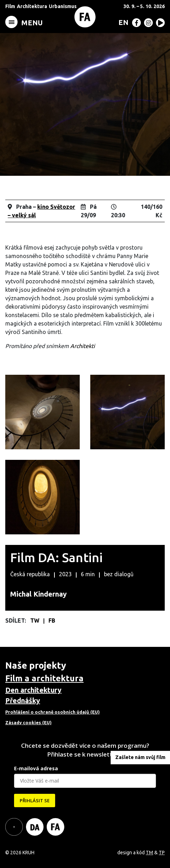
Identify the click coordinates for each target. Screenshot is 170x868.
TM (149, 853)
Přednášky (23, 700)
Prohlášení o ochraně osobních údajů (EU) (53, 712)
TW (35, 621)
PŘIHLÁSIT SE (35, 801)
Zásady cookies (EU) (28, 722)
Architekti (83, 346)
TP (162, 853)
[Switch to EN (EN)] (122, 22)
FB (52, 621)
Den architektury (33, 690)
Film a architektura (44, 678)
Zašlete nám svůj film (140, 757)
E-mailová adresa (36, 768)
